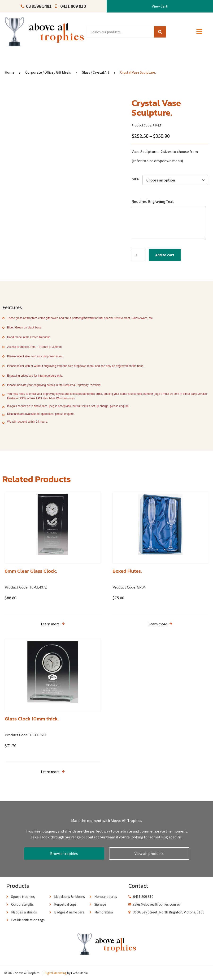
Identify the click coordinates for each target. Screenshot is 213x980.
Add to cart (165, 255)
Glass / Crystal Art (96, 72)
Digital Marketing (56, 973)
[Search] (160, 32)
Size (135, 179)
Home (10, 72)
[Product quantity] (139, 255)
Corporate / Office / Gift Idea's (48, 72)
